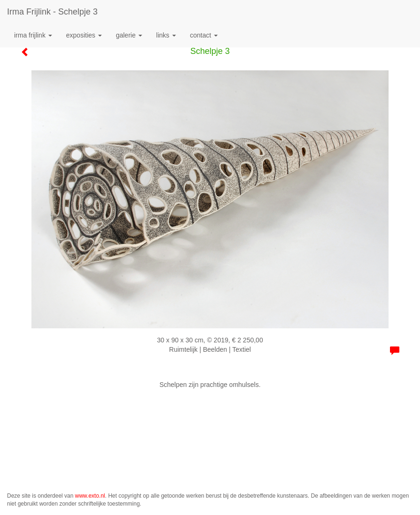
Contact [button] (204, 35)
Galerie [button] (129, 35)
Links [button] (166, 35)
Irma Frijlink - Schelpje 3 (52, 12)
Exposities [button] (84, 35)
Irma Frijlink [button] (33, 35)
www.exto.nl (90, 496)
